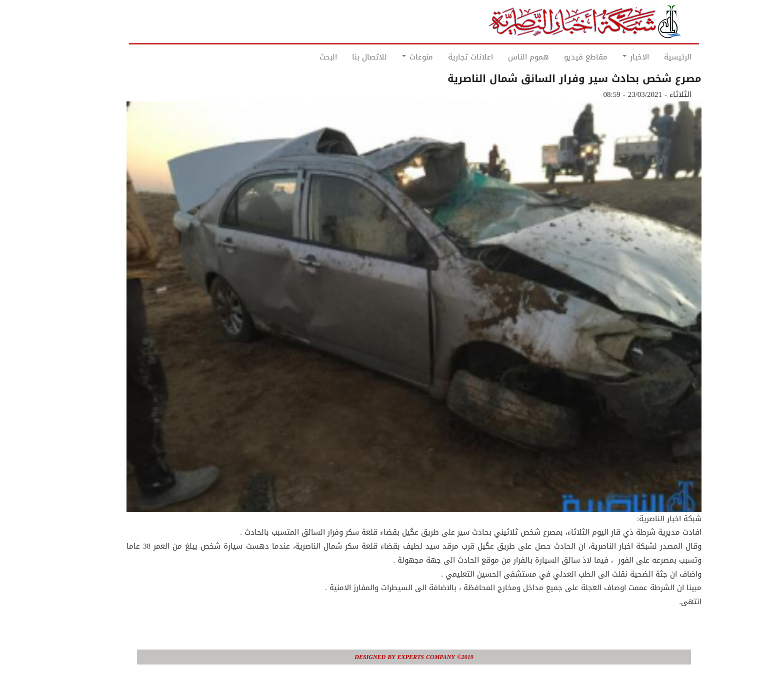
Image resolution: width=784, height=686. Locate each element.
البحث (306, 57)
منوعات (395, 57)
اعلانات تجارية (448, 57)
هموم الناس (506, 57)
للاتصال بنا (347, 57)
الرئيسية (656, 57)
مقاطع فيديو (564, 57)
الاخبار (614, 57)
